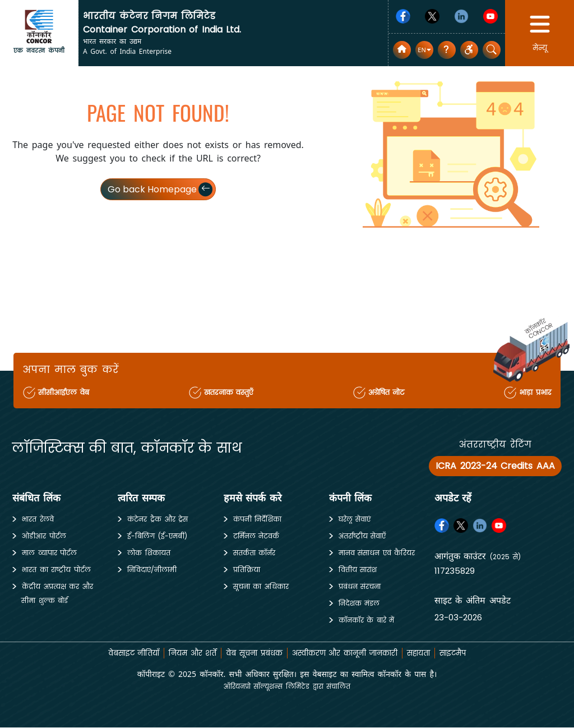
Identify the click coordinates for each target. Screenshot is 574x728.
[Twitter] (432, 16)
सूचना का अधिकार (261, 586)
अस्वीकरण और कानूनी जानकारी (348, 653)
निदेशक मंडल (359, 603)
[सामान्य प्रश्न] (447, 50)
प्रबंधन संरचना (360, 586)
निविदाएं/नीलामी (152, 570)
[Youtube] (490, 16)
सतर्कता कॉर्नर (254, 553)
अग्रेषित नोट (386, 393)
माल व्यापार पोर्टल (49, 553)
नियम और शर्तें (186, 653)
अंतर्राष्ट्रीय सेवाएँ (362, 536)
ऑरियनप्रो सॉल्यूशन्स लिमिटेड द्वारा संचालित (287, 686)
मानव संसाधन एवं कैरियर (377, 553)
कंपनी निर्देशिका (258, 519)
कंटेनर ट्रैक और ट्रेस (158, 519)
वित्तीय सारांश (358, 570)
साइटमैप (463, 653)
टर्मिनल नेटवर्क (256, 536)
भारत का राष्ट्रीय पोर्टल (56, 570)
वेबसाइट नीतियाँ (124, 653)
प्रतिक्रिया (247, 570)
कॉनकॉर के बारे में (367, 620)
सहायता (427, 653)
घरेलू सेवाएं (355, 519)
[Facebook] (403, 16)
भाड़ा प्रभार (533, 393)
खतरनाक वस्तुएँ (229, 393)
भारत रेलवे (38, 519)
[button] (424, 50)
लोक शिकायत (149, 553)
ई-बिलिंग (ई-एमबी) (157, 536)
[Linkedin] (461, 16)
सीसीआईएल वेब (66, 393)
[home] (39, 26)
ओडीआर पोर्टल (44, 536)
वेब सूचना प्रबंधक (252, 653)
